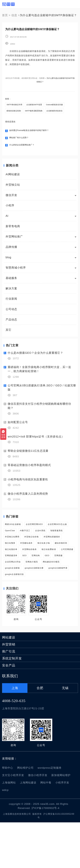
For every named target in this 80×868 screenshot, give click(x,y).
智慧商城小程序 (16, 270)
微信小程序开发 (38, 821)
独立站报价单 (36, 569)
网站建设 (9, 683)
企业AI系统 (12, 544)
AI (7, 218)
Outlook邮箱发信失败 (58, 105)
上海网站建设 (28, 828)
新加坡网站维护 (61, 821)
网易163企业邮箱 (16, 527)
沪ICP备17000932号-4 (45, 854)
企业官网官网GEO (44, 527)
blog (8, 259)
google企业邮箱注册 (18, 610)
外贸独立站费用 (58, 544)
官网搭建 (53, 585)
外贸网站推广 (14, 239)
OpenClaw (43, 535)
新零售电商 (13, 228)
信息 (14, 15)
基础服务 (11, 280)
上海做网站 (9, 828)
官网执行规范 (41, 593)
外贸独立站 (13, 187)
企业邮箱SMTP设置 (36, 105)
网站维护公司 (25, 813)
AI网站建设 (13, 176)
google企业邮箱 (44, 602)
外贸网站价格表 (60, 569)
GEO (38, 585)
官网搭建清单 (62, 577)
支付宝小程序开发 (13, 821)
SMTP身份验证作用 (15, 105)
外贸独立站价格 (15, 552)
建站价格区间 (14, 569)
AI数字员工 (63, 535)
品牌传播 (11, 249)
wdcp (5, 836)
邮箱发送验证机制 (14, 112)
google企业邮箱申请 (49, 610)
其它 (9, 332)
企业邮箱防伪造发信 (58, 112)
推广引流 (9, 697)
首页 (5, 15)
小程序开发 (62, 828)
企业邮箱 (23, 51)
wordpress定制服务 (50, 813)
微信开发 (11, 197)
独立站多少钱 (56, 560)
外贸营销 (9, 690)
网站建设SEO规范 (16, 602)
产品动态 (11, 321)
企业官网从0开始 (16, 593)
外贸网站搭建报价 (42, 552)
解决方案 (11, 290)
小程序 (10, 207)
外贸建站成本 (34, 560)
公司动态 (11, 311)
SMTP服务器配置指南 (35, 112)
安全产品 (9, 711)
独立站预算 (12, 560)
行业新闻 (11, 301)
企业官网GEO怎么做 (18, 535)
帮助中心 (8, 813)
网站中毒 (46, 828)
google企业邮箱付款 (18, 619)
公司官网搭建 (39, 577)
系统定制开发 (12, 704)
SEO (8, 585)
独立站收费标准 (15, 577)
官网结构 (23, 585)
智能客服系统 (33, 544)
